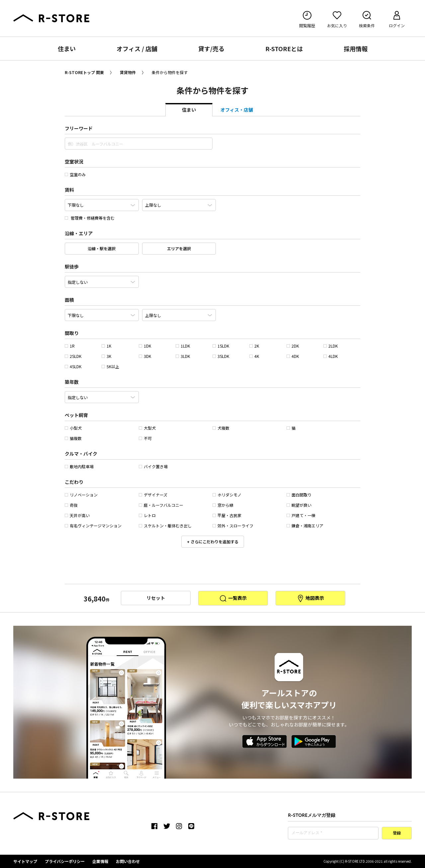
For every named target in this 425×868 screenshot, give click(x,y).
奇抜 (71, 505)
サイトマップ (25, 861)
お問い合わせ (128, 861)
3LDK (183, 356)
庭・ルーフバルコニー (161, 505)
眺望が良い (299, 505)
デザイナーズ (153, 495)
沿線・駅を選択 (102, 248)
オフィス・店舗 (237, 110)
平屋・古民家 (227, 515)
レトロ (147, 515)
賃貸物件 (128, 72)
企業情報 (100, 861)
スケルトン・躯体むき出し (165, 526)
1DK (145, 346)
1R (70, 346)
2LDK (331, 346)
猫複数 (73, 438)
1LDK (183, 346)
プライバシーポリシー (65, 861)
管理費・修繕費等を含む (90, 218)
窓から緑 (223, 505)
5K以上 (110, 366)
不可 (145, 438)
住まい (67, 49)
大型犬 (147, 428)
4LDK (331, 356)
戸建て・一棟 (301, 515)
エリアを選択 (179, 248)
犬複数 (221, 428)
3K (106, 356)
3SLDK (221, 356)
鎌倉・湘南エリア (305, 526)
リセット (156, 598)
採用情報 (356, 49)
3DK (145, 356)
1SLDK (221, 346)
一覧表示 (233, 598)
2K (254, 346)
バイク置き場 (153, 466)
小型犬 (73, 428)
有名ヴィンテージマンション (93, 526)
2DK (293, 346)
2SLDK (73, 356)
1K (106, 346)
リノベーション (81, 495)
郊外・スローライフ (233, 526)
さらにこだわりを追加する (214, 542)
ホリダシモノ (227, 495)
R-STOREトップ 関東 (84, 72)
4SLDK (73, 366)
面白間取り (299, 495)
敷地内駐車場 (79, 466)
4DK (293, 356)
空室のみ (75, 174)
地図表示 (310, 598)
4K (254, 356)
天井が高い (77, 515)
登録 (397, 833)
